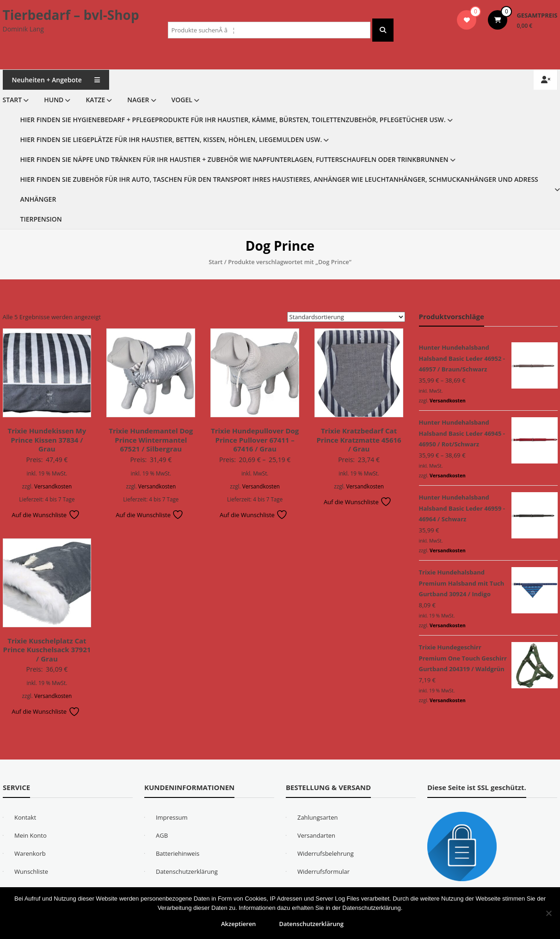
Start (12, 100)
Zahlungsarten (318, 817)
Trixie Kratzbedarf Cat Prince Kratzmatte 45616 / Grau (359, 440)
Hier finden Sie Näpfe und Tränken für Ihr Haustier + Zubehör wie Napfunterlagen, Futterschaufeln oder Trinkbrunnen (234, 159)
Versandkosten (53, 486)
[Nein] (548, 913)
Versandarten (316, 835)
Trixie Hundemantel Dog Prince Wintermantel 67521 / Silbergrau (151, 440)
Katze (95, 100)
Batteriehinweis (178, 853)
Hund (54, 100)
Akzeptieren (238, 924)
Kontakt (25, 817)
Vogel (182, 100)
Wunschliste (31, 871)
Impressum (172, 817)
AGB (162, 835)
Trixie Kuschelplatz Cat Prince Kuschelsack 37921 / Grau (47, 650)
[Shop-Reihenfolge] (346, 317)
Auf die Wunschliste (46, 515)
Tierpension (41, 219)
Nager (138, 100)
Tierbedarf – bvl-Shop (71, 15)
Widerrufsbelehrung (326, 853)
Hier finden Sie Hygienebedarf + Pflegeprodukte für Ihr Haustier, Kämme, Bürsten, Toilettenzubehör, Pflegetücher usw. (233, 120)
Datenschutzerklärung (187, 871)
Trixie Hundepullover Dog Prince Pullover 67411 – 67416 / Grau (255, 440)
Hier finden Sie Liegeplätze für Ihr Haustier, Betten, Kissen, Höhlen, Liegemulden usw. (171, 139)
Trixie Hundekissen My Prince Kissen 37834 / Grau (47, 440)
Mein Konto (31, 835)
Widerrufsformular (323, 871)
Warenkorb (30, 853)
